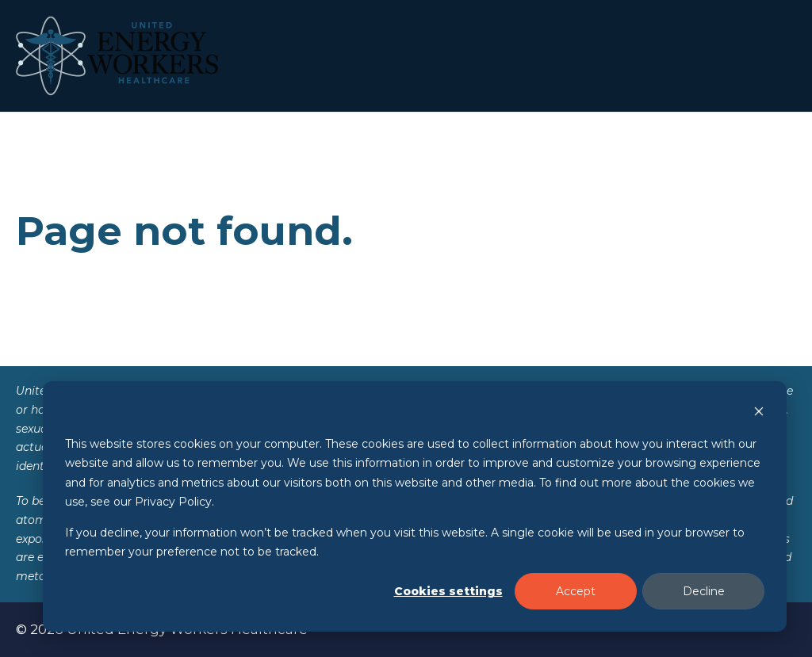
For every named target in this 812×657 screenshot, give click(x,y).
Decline (704, 591)
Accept (576, 591)
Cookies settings (448, 591)
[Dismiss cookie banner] (759, 413)
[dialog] (415, 506)
